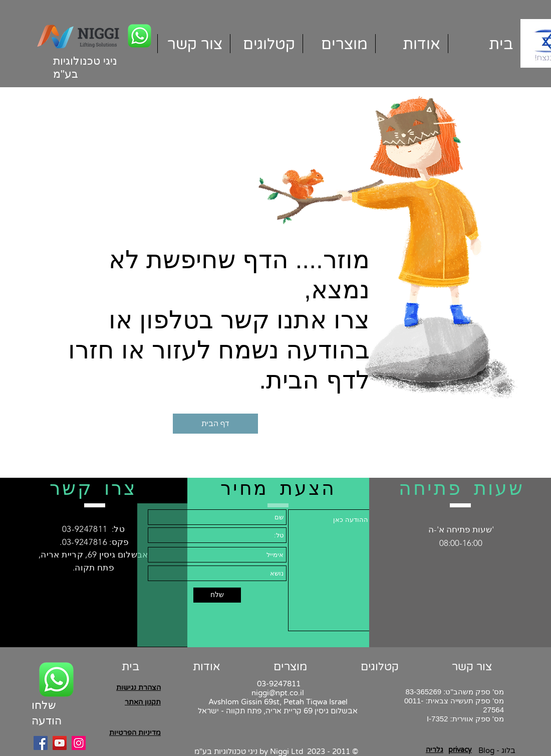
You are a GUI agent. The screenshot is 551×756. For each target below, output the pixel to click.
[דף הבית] (215, 424)
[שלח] (217, 595)
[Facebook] (41, 743)
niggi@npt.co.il (278, 693)
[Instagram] (79, 743)
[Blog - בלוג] (497, 751)
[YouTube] (60, 743)
